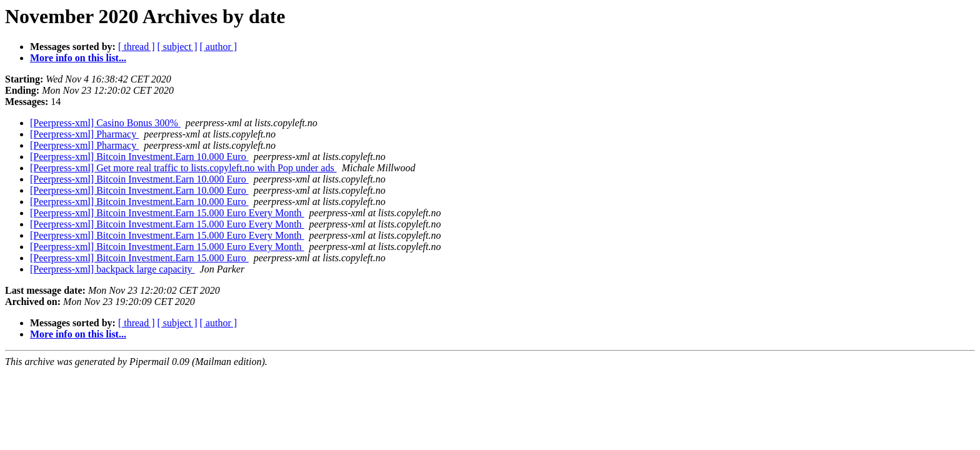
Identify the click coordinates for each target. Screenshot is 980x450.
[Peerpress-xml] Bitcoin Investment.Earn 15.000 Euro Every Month (167, 213)
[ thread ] (137, 47)
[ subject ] (177, 47)
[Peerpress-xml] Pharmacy (84, 134)
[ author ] (219, 47)
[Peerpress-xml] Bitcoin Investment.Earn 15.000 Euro (139, 258)
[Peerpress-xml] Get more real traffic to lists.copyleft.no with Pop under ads (183, 168)
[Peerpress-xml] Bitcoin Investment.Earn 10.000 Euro (139, 157)
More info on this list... (78, 58)
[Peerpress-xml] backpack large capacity (112, 269)
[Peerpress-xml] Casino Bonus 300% (105, 123)
